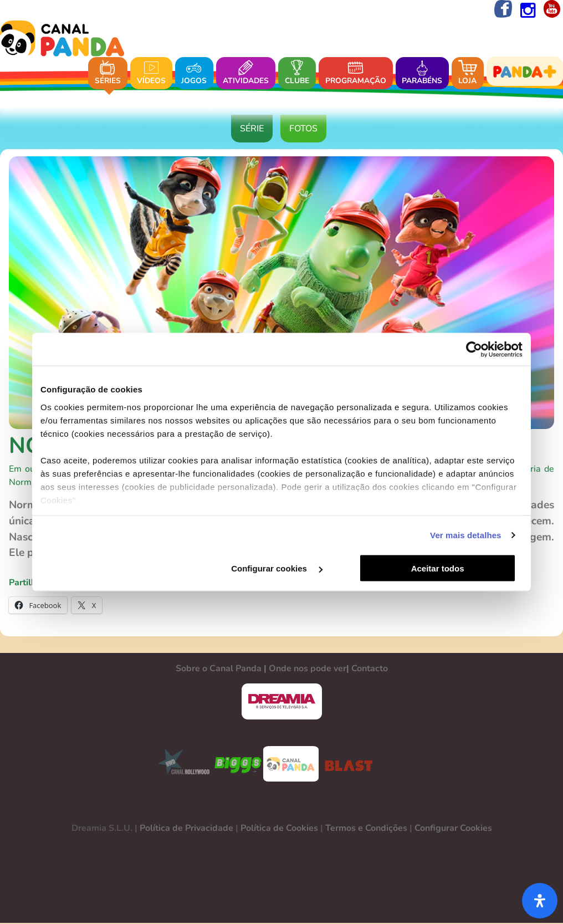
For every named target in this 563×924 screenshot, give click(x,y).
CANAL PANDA (291, 765)
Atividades (246, 73)
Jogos (194, 73)
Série (252, 130)
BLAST (346, 765)
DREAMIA (281, 703)
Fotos (303, 130)
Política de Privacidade (186, 829)
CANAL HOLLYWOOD (180, 765)
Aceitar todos (443, 568)
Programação (356, 73)
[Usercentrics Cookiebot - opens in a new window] (474, 349)
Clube (297, 73)
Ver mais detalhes (465, 535)
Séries (108, 73)
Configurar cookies (280, 568)
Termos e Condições (366, 829)
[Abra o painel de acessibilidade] (540, 901)
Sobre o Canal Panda (219, 670)
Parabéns (422, 73)
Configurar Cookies (453, 829)
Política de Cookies (279, 829)
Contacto (370, 670)
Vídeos (151, 73)
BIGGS (238, 765)
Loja (468, 73)
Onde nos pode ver (308, 670)
